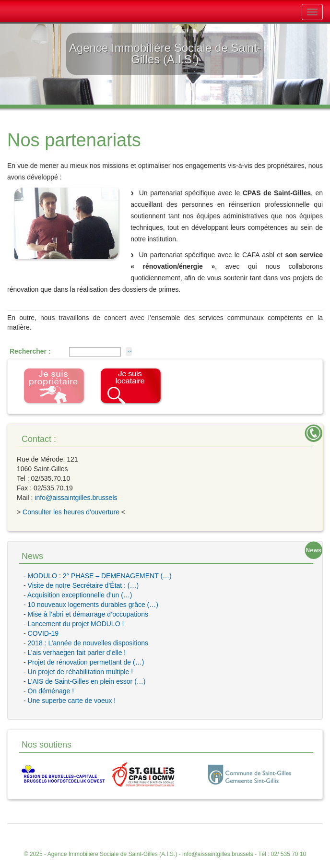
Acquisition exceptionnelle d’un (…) (80, 595)
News (32, 556)
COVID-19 (43, 633)
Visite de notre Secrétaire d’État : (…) (83, 585)
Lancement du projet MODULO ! (76, 624)
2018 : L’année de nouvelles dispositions (88, 643)
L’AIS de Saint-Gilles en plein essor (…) (87, 681)
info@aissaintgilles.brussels (76, 498)
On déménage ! (51, 691)
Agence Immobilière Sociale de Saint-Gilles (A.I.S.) (112, 854)
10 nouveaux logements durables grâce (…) (93, 605)
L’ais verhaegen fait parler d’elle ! (77, 653)
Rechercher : (30, 351)
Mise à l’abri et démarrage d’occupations (88, 614)
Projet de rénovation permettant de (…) (86, 662)
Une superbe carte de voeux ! (72, 701)
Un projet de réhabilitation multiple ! (80, 672)
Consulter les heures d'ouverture (71, 512)
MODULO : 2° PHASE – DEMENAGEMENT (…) (100, 576)
